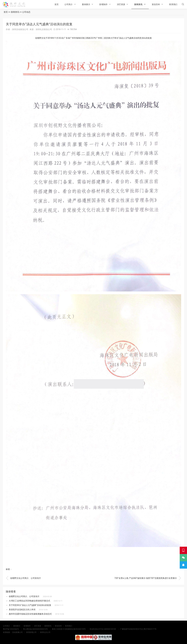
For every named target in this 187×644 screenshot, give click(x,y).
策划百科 (156, 4)
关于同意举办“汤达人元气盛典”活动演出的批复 (30, 605)
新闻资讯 (138, 4)
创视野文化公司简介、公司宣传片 (23, 578)
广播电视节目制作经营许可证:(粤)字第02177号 (138, 629)
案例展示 (86, 4)
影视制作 (103, 4)
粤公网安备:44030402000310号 (35, 629)
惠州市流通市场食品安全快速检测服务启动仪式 (30, 614)
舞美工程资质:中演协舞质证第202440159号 (69, 629)
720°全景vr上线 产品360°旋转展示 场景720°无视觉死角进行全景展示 (148, 578)
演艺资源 (121, 4)
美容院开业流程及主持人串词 (22, 610)
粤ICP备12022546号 (11, 629)
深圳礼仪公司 (45, 632)
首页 (57, 4)
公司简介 (69, 4)
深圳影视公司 (31, 632)
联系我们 (173, 4)
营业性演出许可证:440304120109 (103, 629)
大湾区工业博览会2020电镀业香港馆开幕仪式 (29, 601)
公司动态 (26, 12)
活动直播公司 (17, 632)
